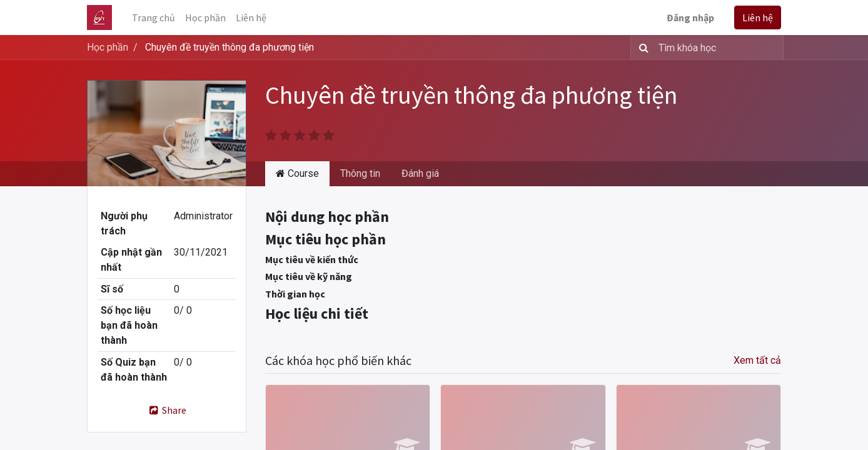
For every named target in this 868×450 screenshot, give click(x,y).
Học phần (108, 47)
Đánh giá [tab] (420, 173)
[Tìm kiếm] (641, 47)
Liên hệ (758, 17)
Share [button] (167, 410)
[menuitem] (154, 17)
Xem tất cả (757, 360)
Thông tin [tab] (360, 173)
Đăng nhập (690, 17)
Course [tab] (297, 173)
